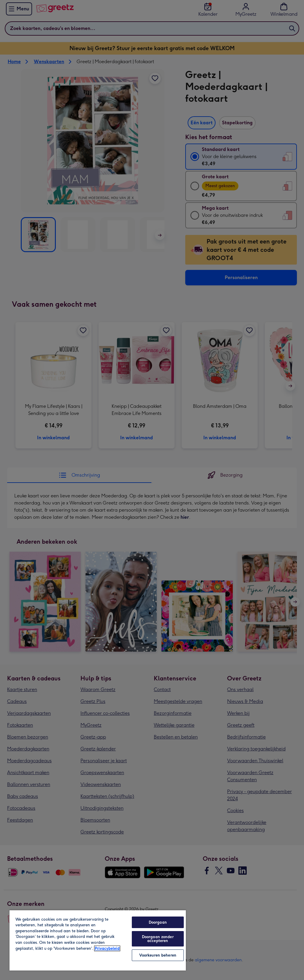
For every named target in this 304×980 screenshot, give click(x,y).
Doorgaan (158, 922)
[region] (98, 940)
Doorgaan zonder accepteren (158, 939)
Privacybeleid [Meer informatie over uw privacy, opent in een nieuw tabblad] (107, 948)
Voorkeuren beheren (158, 955)
